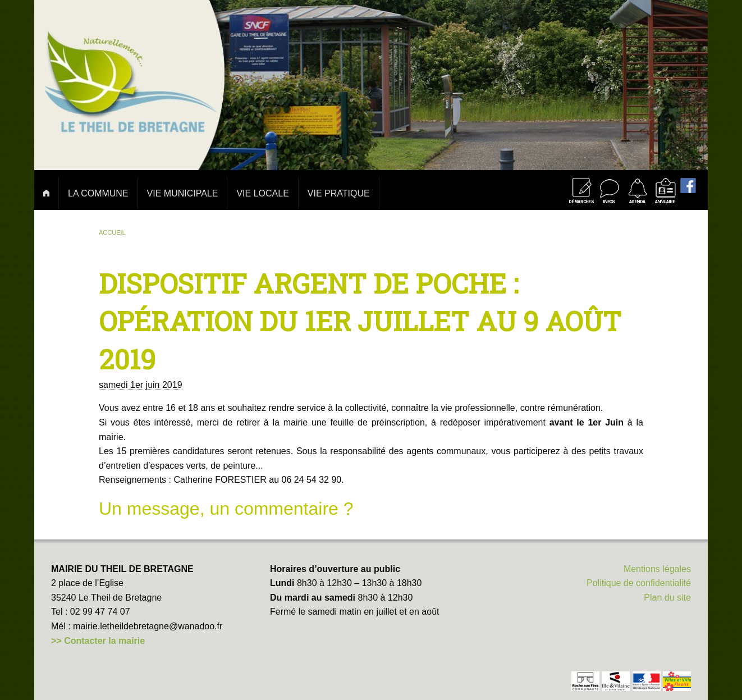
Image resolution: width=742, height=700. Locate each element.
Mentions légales (657, 569)
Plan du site (667, 598)
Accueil (112, 232)
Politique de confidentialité (639, 583)
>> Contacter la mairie (98, 641)
